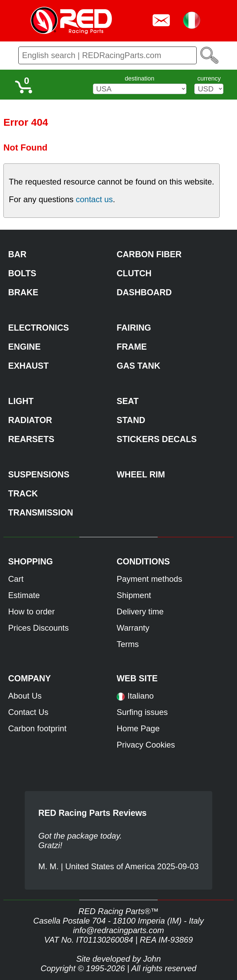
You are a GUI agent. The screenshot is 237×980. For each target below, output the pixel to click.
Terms (128, 644)
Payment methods (149, 579)
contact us (94, 199)
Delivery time (140, 611)
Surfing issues (142, 712)
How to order (31, 611)
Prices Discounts (38, 628)
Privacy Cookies (146, 745)
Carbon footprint (37, 728)
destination (140, 78)
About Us (25, 696)
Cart (16, 579)
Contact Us (28, 712)
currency (209, 78)
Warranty (133, 628)
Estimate (24, 595)
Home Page (138, 728)
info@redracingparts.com (118, 930)
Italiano (141, 696)
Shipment (134, 595)
